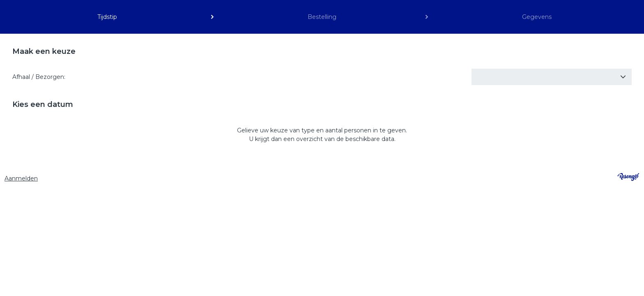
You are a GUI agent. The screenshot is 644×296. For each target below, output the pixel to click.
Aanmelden (21, 178)
